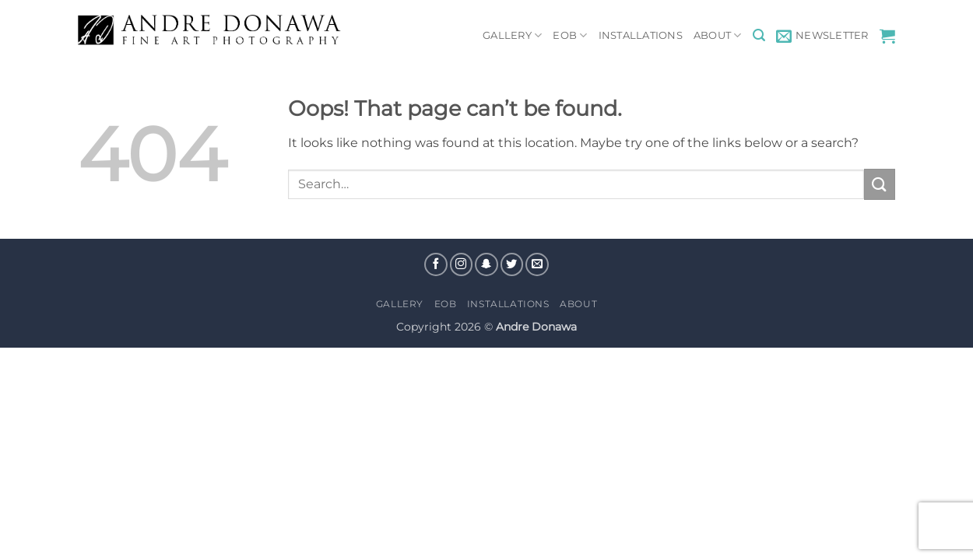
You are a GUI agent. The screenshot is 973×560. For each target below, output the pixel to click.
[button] (759, 35)
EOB (570, 35)
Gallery (512, 35)
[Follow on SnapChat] (486, 264)
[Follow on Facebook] (436, 264)
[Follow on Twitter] (512, 264)
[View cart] (887, 36)
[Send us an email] (537, 264)
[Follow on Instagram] (462, 264)
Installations (641, 35)
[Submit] (880, 184)
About (718, 35)
